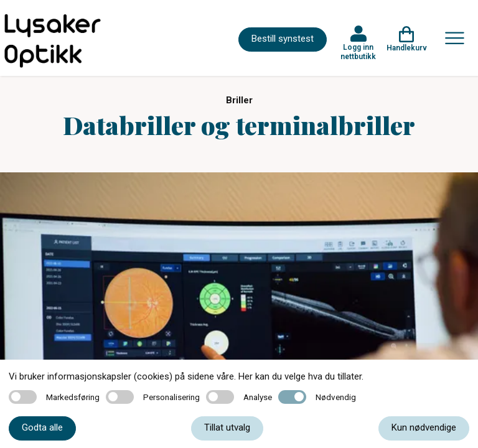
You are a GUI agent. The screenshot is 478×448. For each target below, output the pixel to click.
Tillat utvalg (227, 427)
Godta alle (42, 427)
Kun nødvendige (424, 427)
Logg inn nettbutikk (358, 52)
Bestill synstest (283, 39)
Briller (239, 100)
